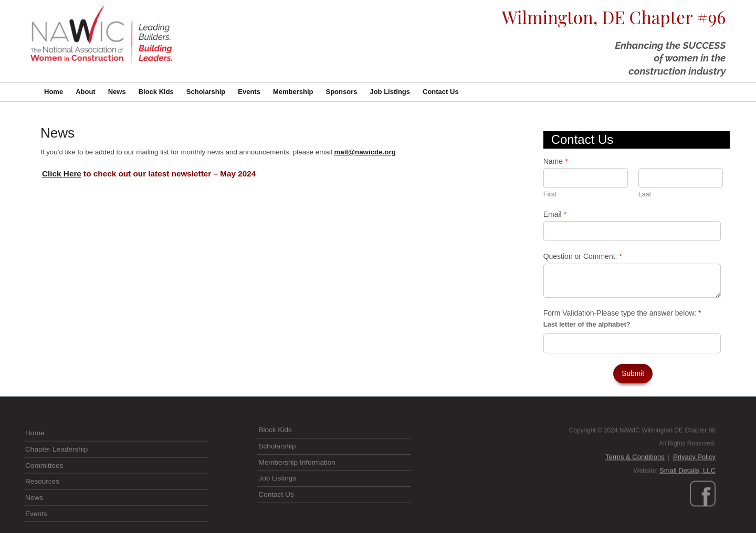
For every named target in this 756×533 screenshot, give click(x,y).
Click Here (62, 174)
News (117, 92)
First (550, 194)
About (86, 92)
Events (249, 92)
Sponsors (341, 92)
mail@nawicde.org (365, 152)
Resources (42, 514)
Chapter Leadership (56, 482)
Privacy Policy (694, 487)
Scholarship (206, 92)
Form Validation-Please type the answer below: (622, 313)
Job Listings (390, 92)
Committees (44, 498)
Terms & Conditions (635, 487)
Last (645, 194)
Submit (633, 374)
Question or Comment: (583, 256)
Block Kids (156, 92)
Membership (293, 92)
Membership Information (297, 489)
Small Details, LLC (687, 500)
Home (54, 92)
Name (556, 161)
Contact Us (441, 92)
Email (555, 214)
